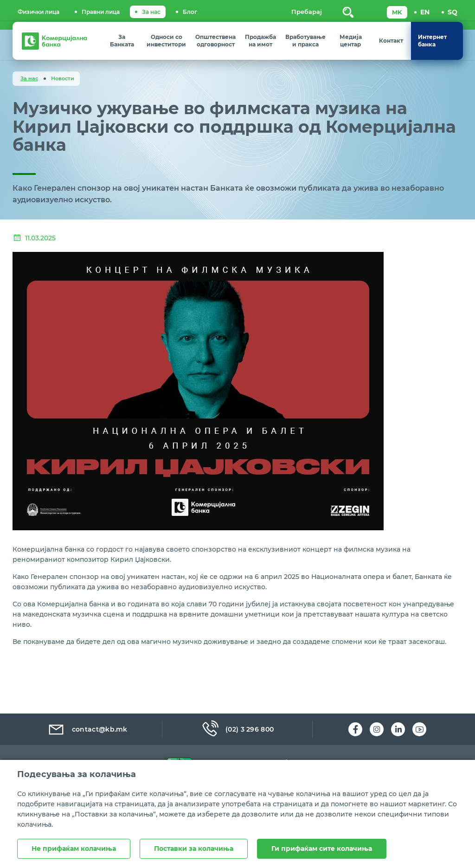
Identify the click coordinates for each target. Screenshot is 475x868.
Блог (190, 12)
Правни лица (101, 12)
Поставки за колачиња (194, 849)
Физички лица (39, 12)
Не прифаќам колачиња (74, 849)
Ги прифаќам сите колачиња (322, 849)
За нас (151, 12)
